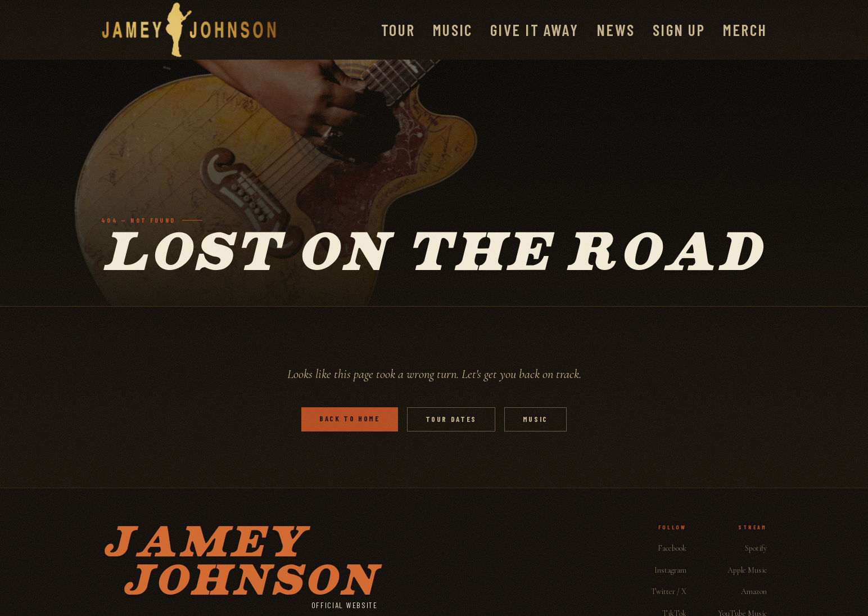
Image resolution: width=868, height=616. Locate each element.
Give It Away (534, 30)
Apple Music (747, 570)
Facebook (672, 548)
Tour (398, 30)
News (616, 30)
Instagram (670, 570)
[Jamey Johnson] (189, 30)
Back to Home (350, 419)
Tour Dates (451, 419)
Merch (745, 30)
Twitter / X (669, 592)
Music (453, 30)
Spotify (756, 548)
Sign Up (679, 30)
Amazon (754, 592)
